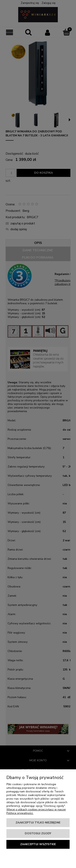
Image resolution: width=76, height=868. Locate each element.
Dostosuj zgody (38, 833)
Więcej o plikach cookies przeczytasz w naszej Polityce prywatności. (36, 811)
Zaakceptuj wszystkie (38, 844)
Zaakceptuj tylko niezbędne (38, 823)
